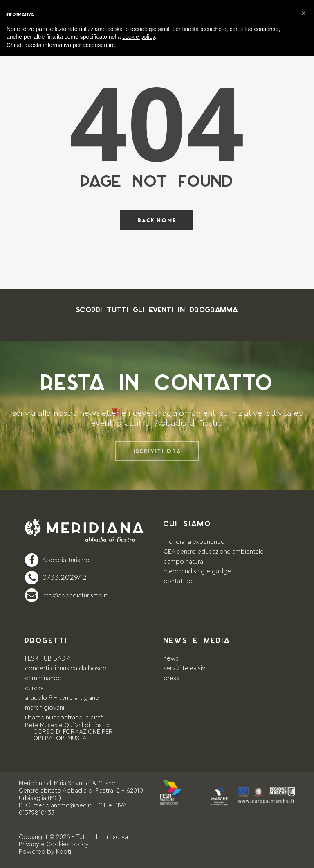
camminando (43, 678)
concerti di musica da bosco (66, 668)
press (171, 678)
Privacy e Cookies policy (54, 844)
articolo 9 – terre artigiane (62, 698)
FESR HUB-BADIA (48, 659)
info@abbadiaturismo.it (75, 596)
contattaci (178, 581)
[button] (303, 13)
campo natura (183, 562)
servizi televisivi (185, 668)
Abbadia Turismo (66, 560)
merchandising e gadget (198, 572)
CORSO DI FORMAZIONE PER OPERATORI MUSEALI (73, 735)
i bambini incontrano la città (64, 718)
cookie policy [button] (138, 37)
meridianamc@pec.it (62, 806)
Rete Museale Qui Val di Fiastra (67, 725)
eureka (34, 688)
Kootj (64, 852)
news (171, 659)
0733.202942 (64, 578)
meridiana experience (194, 542)
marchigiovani (45, 708)
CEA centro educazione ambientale (214, 552)
